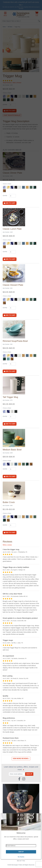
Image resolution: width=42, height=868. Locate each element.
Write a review (7, 545)
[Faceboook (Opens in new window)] (19, 778)
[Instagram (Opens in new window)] (24, 778)
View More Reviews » (21, 759)
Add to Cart (10, 203)
